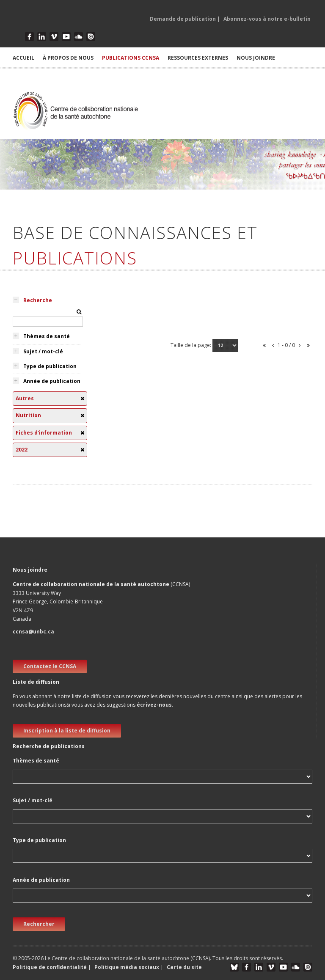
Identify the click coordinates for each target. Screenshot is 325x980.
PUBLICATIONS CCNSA (131, 58)
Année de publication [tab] (52, 381)
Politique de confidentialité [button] (50, 967)
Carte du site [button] (184, 967)
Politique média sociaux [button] (127, 967)
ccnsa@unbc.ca (33, 632)
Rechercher (39, 924)
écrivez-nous (154, 705)
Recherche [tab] (38, 300)
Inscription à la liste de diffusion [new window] (67, 731)
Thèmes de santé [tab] (47, 336)
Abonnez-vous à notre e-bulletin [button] (267, 19)
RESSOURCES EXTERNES (198, 58)
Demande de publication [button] (183, 19)
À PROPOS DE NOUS (68, 58)
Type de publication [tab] (50, 366)
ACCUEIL (23, 58)
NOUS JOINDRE (256, 58)
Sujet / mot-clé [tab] (43, 351)
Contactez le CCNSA (50, 666)
